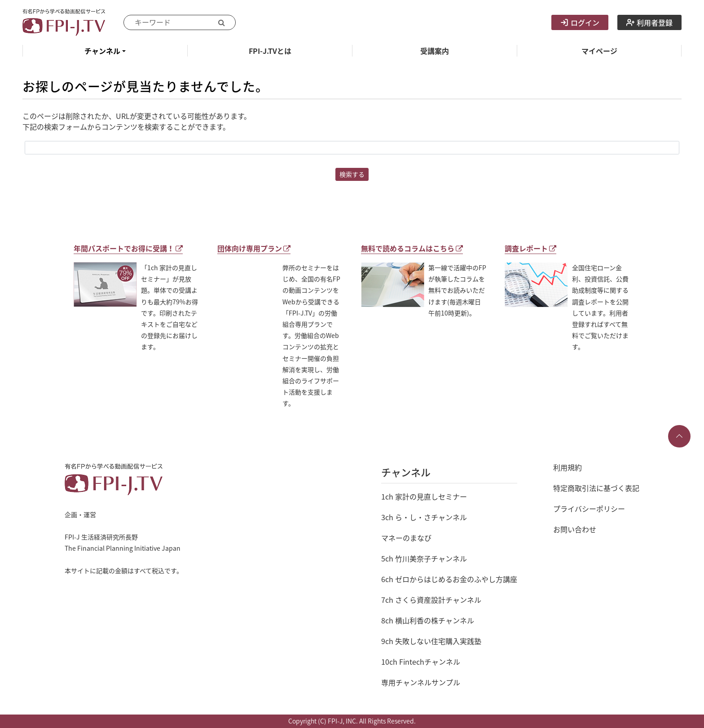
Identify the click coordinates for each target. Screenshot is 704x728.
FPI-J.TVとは (270, 51)
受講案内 (435, 51)
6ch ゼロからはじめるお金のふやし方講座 (449, 579)
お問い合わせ (575, 529)
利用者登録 (649, 22)
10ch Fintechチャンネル (421, 662)
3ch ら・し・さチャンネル (424, 517)
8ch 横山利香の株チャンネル (428, 620)
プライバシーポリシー (589, 509)
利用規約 (568, 467)
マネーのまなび (406, 538)
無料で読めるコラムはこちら (412, 248)
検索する (352, 174)
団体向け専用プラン (254, 248)
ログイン (580, 22)
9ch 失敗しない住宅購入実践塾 (431, 641)
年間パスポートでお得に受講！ (128, 248)
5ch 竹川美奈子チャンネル (424, 558)
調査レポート (530, 248)
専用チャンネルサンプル (421, 682)
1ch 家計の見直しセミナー (424, 496)
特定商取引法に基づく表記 (596, 488)
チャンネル (102, 51)
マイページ (599, 51)
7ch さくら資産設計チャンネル (431, 600)
